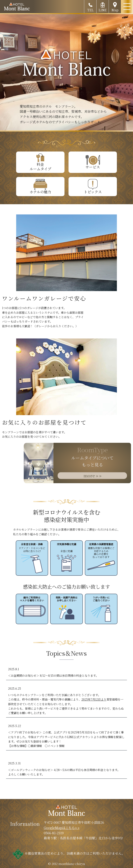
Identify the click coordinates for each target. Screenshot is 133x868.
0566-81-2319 (54, 833)
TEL (90, 6)
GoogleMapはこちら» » (62, 828)
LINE (103, 6)
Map (115, 6)
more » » (92, 476)
